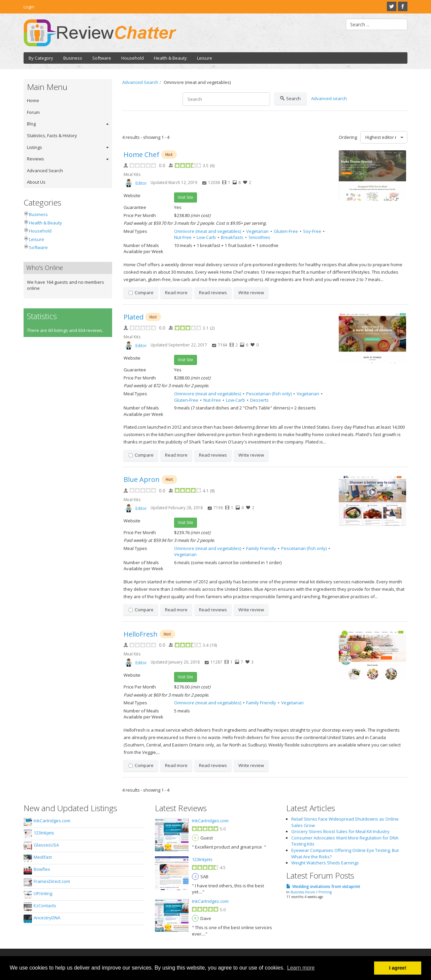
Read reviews (213, 293)
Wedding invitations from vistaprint (326, 886)
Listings (35, 147)
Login (29, 7)
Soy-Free (312, 231)
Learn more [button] (301, 968)
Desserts (259, 400)
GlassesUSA (46, 845)
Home (33, 100)
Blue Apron (142, 479)
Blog (31, 124)
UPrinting (43, 893)
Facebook (403, 6)
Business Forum (303, 892)
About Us (36, 182)
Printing (325, 892)
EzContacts (45, 906)
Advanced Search (45, 171)
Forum (33, 112)
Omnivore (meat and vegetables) (208, 231)
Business (73, 58)
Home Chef (141, 155)
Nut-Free (183, 237)
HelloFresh (141, 634)
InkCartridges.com (52, 821)
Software (102, 58)
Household (132, 58)
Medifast (43, 857)
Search (290, 99)
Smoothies (259, 237)
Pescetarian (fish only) (269, 394)
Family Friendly (261, 548)
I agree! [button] (398, 968)
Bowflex (42, 869)
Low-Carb (206, 237)
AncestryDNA (47, 918)
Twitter (392, 6)
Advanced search (329, 98)
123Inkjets (44, 833)
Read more (176, 293)
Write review (251, 293)
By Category (41, 58)
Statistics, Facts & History (52, 135)
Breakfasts (232, 237)
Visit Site (186, 197)
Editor (141, 183)
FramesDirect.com (52, 881)
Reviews (36, 159)
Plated (134, 317)
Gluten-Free (286, 231)
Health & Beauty (170, 58)
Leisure (205, 58)
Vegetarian (257, 231)
